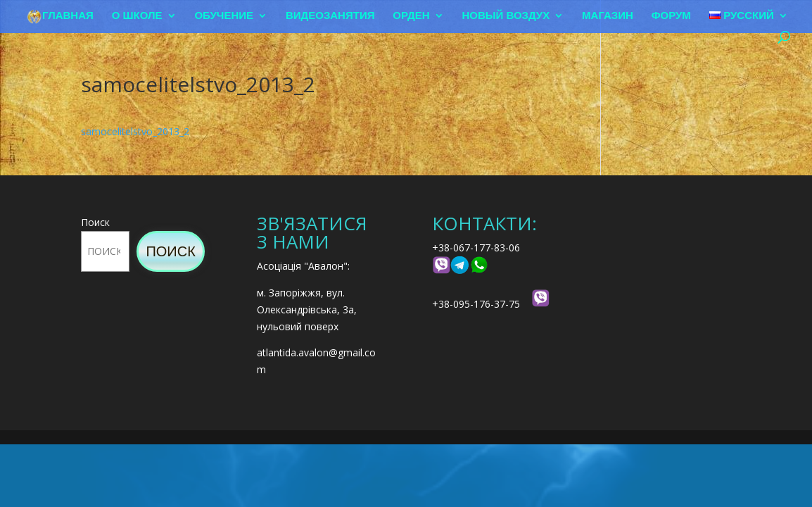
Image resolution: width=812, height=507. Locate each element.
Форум (671, 16)
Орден (411, 16)
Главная (68, 16)
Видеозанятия (330, 16)
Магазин (608, 16)
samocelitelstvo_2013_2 (135, 131)
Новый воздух (506, 16)
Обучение (224, 16)
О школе (137, 16)
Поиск (95, 222)
